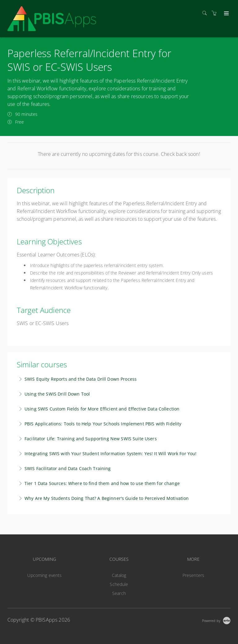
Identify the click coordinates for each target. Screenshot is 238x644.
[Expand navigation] (226, 14)
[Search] (206, 13)
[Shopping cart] (216, 13)
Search (119, 593)
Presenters (193, 575)
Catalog (119, 575)
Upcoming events (44, 575)
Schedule (119, 584)
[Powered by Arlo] (216, 620)
